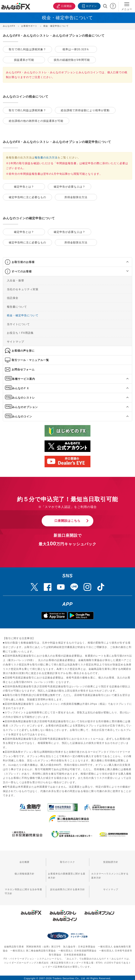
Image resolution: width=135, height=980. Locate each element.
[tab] (67, 261)
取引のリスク (67, 861)
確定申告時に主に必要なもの (27, 196)
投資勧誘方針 (111, 861)
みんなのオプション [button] (25, 406)
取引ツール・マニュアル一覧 (30, 359)
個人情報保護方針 (24, 873)
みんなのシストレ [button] (24, 396)
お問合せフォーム (23, 368)
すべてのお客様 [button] (22, 270)
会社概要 (24, 861)
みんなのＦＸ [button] (21, 387)
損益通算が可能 (24, 59)
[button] (124, 261)
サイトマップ (15, 340)
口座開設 (63, 6)
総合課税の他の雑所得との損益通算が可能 (36, 120)
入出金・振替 (15, 279)
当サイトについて (18, 323)
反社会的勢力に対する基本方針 (67, 888)
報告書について (17, 305)
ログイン (89, 6)
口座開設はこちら (67, 519)
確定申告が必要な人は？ (70, 186)
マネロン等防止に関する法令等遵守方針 (23, 890)
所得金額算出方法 (76, 196)
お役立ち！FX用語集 (20, 331)
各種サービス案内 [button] (24, 377)
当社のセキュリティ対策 (23, 288)
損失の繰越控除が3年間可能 (72, 59)
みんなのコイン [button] (22, 415)
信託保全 (13, 297)
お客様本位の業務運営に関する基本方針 (67, 875)
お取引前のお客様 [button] (23, 261)
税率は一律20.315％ (76, 49)
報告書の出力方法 (46, 157)
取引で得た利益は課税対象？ (27, 49)
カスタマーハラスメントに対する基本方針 (110, 875)
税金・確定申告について (23, 314)
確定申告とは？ (24, 186)
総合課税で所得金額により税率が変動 (85, 110)
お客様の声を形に (23, 349)
